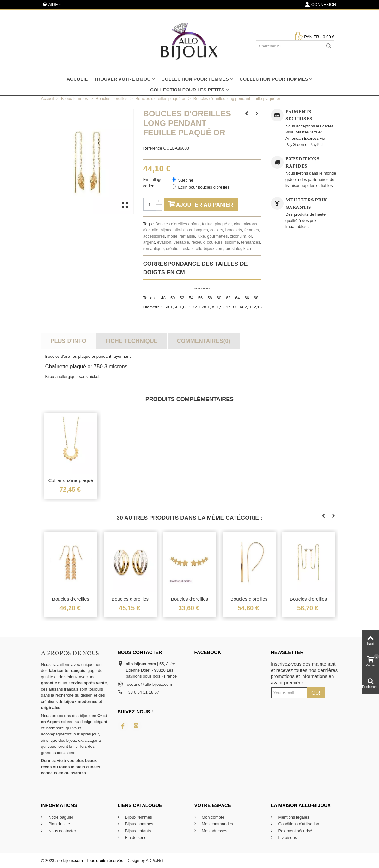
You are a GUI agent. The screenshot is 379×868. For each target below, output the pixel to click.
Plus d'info (68, 341)
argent (149, 242)
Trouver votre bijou (122, 79)
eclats (188, 248)
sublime (232, 242)
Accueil (77, 79)
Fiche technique (132, 341)
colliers (217, 230)
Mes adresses (214, 831)
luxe (201, 236)
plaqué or (223, 224)
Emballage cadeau (153, 183)
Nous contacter (62, 831)
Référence (153, 148)
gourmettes (217, 236)
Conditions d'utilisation (298, 824)
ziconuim (238, 236)
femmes (252, 230)
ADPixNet (155, 861)
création (173, 248)
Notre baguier (60, 817)
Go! (316, 693)
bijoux (166, 230)
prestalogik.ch (238, 248)
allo (155, 230)
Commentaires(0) (204, 341)
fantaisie (187, 236)
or (250, 236)
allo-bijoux (183, 230)
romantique (153, 248)
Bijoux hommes (138, 824)
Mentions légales (293, 817)
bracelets (234, 230)
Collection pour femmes (195, 79)
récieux (198, 242)
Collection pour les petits (187, 90)
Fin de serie (135, 837)
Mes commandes (217, 824)
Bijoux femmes (138, 817)
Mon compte (213, 817)
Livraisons (287, 837)
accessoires (154, 236)
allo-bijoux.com (210, 248)
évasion (164, 242)
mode (172, 236)
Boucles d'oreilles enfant (177, 224)
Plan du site (59, 824)
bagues (201, 230)
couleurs (215, 242)
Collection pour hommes (274, 79)
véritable (181, 242)
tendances (251, 242)
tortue (207, 224)
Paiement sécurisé (295, 831)
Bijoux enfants (137, 831)
